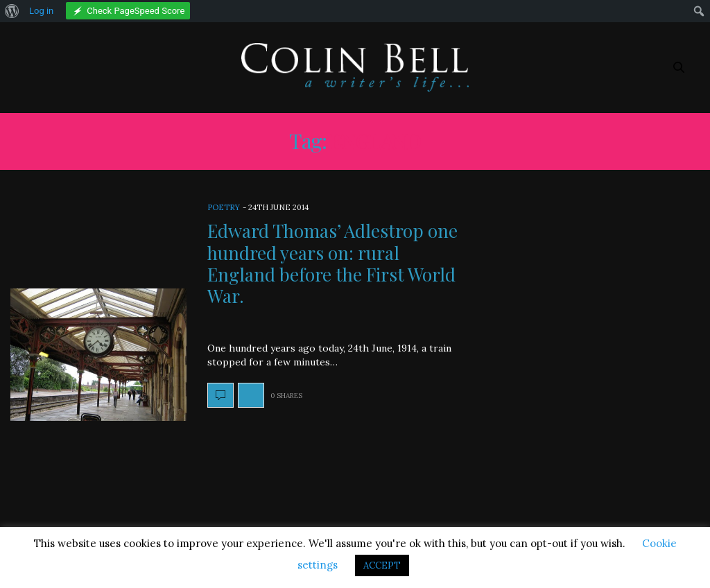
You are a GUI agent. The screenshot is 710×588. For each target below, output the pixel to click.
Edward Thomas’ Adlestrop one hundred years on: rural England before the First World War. (332, 263)
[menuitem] (12, 11)
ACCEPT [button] (382, 565)
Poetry (224, 207)
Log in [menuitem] (41, 11)
